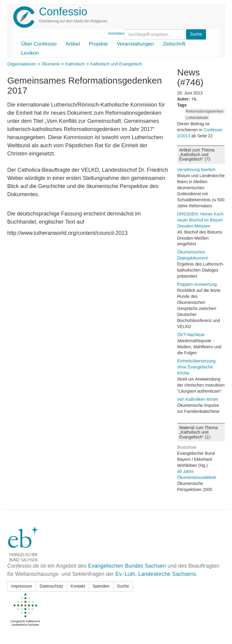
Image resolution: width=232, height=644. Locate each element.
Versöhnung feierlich (197, 170)
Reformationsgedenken (205, 111)
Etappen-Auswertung (197, 284)
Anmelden (116, 33)
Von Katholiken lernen (198, 399)
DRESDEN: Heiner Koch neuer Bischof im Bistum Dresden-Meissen (200, 220)
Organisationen (22, 64)
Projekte (98, 44)
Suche (123, 586)
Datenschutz (51, 586)
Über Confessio (39, 44)
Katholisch (75, 64)
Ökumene (51, 64)
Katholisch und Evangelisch (116, 64)
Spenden (101, 586)
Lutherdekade (197, 118)
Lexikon (30, 53)
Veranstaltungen (135, 44)
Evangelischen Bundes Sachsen (127, 566)
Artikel (73, 44)
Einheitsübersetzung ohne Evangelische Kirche (197, 367)
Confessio (63, 12)
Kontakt (78, 586)
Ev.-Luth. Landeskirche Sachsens (156, 574)
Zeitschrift (174, 44)
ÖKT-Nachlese (191, 335)
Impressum (22, 586)
